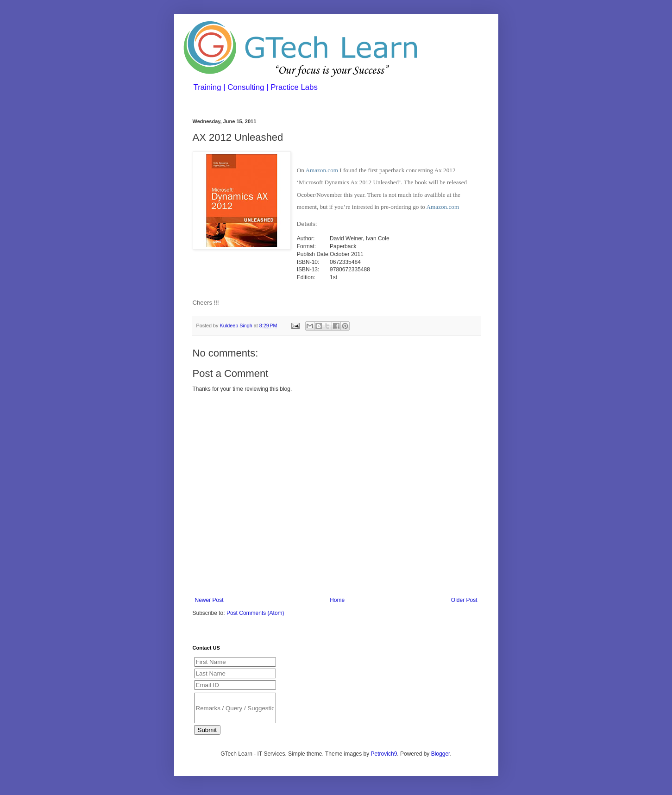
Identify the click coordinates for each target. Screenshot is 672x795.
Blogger (441, 754)
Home (337, 600)
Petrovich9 (384, 754)
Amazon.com (322, 170)
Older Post (464, 600)
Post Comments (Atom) (255, 613)
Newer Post (209, 600)
